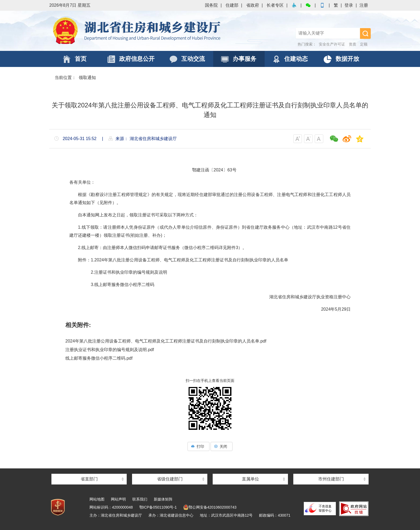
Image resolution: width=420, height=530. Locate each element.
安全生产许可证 (332, 44)
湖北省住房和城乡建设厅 (138, 31)
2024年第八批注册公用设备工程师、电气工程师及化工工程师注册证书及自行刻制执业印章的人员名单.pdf (166, 341)
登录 (349, 5)
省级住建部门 (170, 479)
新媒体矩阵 (163, 499)
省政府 (253, 5)
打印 (198, 446)
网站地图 (97, 499)
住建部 (232, 5)
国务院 (211, 5)
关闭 (222, 446)
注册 (364, 5)
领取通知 (87, 78)
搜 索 (365, 33)
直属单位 (250, 479)
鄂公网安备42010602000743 (210, 507)
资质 (352, 44)
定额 (364, 44)
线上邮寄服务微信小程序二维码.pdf (99, 358)
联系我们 (140, 499)
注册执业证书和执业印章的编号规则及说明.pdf (110, 350)
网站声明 (118, 499)
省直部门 (89, 479)
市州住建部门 (331, 479)
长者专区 (275, 5)
